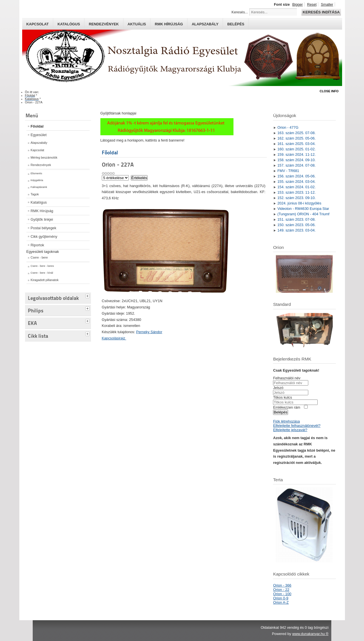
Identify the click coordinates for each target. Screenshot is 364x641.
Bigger (298, 4)
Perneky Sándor (149, 332)
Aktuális (137, 24)
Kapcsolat (38, 24)
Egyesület (39, 135)
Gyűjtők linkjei (42, 219)
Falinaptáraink (39, 187)
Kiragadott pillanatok (45, 280)
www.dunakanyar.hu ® (310, 634)
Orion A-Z (281, 602)
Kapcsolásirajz (114, 338)
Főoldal (37, 126)
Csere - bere (39, 257)
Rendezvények (104, 24)
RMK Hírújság (42, 211)
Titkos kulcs (282, 397)
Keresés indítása (321, 12)
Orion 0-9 (281, 598)
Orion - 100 (282, 594)
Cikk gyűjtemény (44, 236)
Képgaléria (37, 180)
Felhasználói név (287, 378)
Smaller (327, 4)
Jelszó (278, 388)
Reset (312, 4)
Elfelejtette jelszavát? (290, 430)
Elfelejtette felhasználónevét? (297, 426)
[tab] (88, 295)
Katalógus (69, 24)
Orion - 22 (281, 590)
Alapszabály (205, 24)
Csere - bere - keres (42, 266)
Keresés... (240, 12)
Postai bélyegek (44, 228)
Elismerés (37, 173)
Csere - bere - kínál (42, 273)
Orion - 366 (282, 585)
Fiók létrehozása (286, 421)
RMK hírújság (169, 24)
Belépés (236, 24)
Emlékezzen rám (287, 407)
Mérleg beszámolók (44, 157)
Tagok (35, 194)
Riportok (38, 245)
